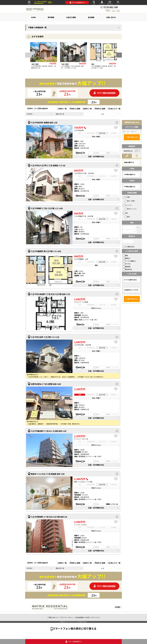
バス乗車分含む (129, 247)
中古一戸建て (130, 201)
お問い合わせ (110, 2)
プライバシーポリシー (67, 617)
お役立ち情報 (71, 17)
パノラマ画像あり (129, 261)
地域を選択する (129, 162)
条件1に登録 (75, 109)
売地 (127, 217)
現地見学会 (127, 269)
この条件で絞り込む (131, 137)
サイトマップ (96, 617)
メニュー (118, 2)
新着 (125, 256)
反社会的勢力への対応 (83, 617)
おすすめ (127, 264)
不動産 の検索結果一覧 (37, 28)
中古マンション (131, 209)
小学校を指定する (130, 174)
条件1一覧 (62, 109)
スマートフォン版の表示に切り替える (74, 628)
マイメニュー (102, 3)
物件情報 (51, 17)
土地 (125, 213)
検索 (94, 2)
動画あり (127, 258)
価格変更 (127, 267)
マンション (127, 205)
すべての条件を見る (130, 280)
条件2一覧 (87, 109)
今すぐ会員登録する (77, 2)
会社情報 (91, 17)
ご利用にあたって (53, 617)
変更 (137, 151)
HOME (29, 2)
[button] (119, 55)
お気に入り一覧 (114, 109)
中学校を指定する (130, 187)
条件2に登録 (100, 109)
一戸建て (127, 197)
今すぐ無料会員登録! (105, 93)
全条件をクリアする (131, 290)
